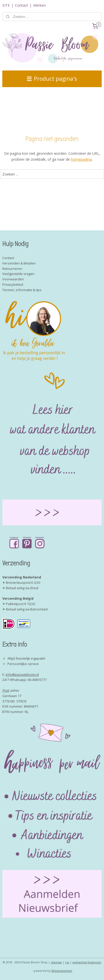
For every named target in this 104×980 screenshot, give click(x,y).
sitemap (56, 962)
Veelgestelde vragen (18, 274)
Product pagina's (52, 79)
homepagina (81, 159)
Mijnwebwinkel (62, 971)
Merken (39, 5)
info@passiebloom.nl (22, 675)
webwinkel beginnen (87, 962)
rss (67, 962)
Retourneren (12, 269)
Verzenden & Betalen (19, 263)
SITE (6, 5)
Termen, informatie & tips (22, 290)
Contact (21, 5)
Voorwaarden (13, 279)
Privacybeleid (13, 284)
